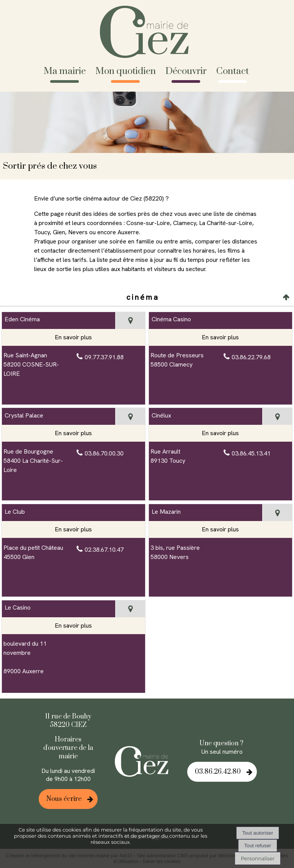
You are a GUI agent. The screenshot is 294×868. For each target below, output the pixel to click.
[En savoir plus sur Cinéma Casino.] (220, 337)
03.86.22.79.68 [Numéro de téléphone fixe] (251, 357)
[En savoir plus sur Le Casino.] (73, 626)
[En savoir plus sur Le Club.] (73, 529)
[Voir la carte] (130, 321)
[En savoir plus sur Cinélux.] (220, 433)
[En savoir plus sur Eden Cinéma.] (73, 337)
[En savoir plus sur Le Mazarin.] (220, 529)
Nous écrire (64, 799)
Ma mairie (65, 71)
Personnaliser (258, 858)
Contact (233, 71)
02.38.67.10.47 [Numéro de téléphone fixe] (104, 550)
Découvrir (186, 71)
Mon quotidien (126, 71)
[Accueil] (147, 33)
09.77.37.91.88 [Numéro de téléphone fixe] (104, 357)
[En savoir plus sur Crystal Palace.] (73, 433)
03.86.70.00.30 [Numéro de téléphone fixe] (104, 453)
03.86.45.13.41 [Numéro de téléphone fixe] (251, 453)
